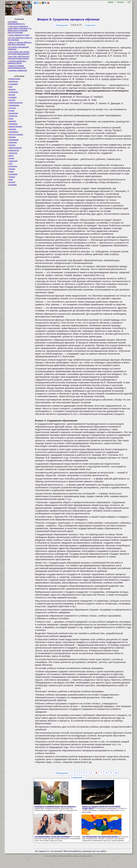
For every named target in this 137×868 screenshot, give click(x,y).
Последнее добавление (17, 70)
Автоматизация (14, 79)
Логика (10, 119)
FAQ (129, 2)
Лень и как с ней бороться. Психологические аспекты (19, 57)
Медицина (12, 129)
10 (116, 773)
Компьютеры (13, 113)
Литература (12, 116)
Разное (11, 156)
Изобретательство (15, 103)
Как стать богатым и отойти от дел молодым (20, 39)
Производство (13, 150)
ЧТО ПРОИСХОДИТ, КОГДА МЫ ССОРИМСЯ (52, 837)
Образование (13, 140)
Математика (13, 124)
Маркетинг (12, 121)
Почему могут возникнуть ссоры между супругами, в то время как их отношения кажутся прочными (19, 29)
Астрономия (13, 84)
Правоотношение (15, 148)
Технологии (12, 166)
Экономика (12, 185)
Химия (10, 179)
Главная (110, 2)
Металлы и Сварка (15, 134)
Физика (11, 172)
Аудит (10, 87)
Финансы (11, 177)
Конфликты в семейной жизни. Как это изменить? (55, 806)
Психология (12, 153)
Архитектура (13, 81)
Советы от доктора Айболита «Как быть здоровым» (19, 43)
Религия (11, 158)
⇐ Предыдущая (61, 25)
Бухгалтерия (13, 92)
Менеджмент (13, 132)
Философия (12, 174)
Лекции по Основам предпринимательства (17, 67)
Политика (11, 145)
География (12, 97)
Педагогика (12, 142)
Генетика (11, 95)
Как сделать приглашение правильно (18, 48)
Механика (12, 137)
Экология (11, 182)
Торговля (11, 169)
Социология (12, 161)
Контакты (121, 2)
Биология (11, 89)
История (11, 111)
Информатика (13, 105)
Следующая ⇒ (91, 25)
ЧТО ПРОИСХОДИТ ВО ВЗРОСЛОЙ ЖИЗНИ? (100, 837)
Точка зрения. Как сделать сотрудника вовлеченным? (18, 53)
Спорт (10, 164)
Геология (11, 100)
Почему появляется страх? (19, 35)
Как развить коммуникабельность (16, 23)
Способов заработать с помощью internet (17, 62)
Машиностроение (15, 126)
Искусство (12, 108)
